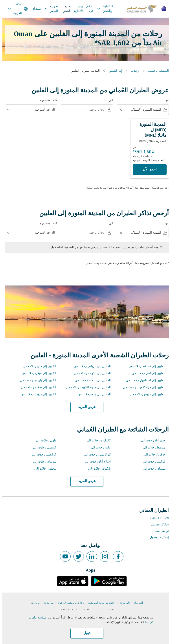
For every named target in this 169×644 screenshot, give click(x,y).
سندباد (34, 9)
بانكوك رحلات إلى (97, 469)
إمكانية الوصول (157, 537)
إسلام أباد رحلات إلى (95, 462)
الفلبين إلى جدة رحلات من (92, 394)
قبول (85, 633)
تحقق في (87, 9)
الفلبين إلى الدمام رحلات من (90, 380)
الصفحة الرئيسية (156, 71)
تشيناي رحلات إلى (152, 469)
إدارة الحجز (64, 9)
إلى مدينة (122, 603)
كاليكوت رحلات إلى (96, 441)
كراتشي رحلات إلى (42, 455)
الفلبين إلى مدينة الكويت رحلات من (86, 387)
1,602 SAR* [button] (110, 43)
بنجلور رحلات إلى (43, 469)
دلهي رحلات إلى (44, 441)
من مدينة (46, 603)
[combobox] (143, 110)
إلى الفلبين (113, 71)
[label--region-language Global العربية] (15, 9)
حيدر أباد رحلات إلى (151, 441)
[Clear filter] (118, 110)
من (164, 100)
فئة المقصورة (46, 100)
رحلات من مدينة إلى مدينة (99, 603)
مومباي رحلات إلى (42, 462)
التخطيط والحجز (102, 9)
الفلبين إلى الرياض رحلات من (90, 366)
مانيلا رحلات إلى (98, 448)
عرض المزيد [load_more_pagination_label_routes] (85, 407)
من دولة (33, 603)
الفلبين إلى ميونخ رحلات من (145, 394)
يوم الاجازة (76, 9)
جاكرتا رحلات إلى (152, 455)
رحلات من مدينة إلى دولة (68, 603)
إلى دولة (136, 603)
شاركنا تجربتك (157, 525)
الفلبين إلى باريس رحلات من (36, 380)
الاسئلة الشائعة (157, 518)
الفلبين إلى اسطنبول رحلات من (143, 380)
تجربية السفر (48, 9)
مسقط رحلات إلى (152, 448)
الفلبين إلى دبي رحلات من (37, 366)
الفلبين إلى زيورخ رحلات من (36, 394)
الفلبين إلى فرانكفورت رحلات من (142, 387)
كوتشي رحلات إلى (42, 448)
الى (108, 100)
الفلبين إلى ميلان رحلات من (36, 373)
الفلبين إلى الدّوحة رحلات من (90, 373)
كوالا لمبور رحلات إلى (95, 455)
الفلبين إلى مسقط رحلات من (144, 366)
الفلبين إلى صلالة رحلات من (36, 387)
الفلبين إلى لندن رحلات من (146, 373)
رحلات (133, 71)
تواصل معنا (159, 531)
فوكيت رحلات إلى (152, 462)
